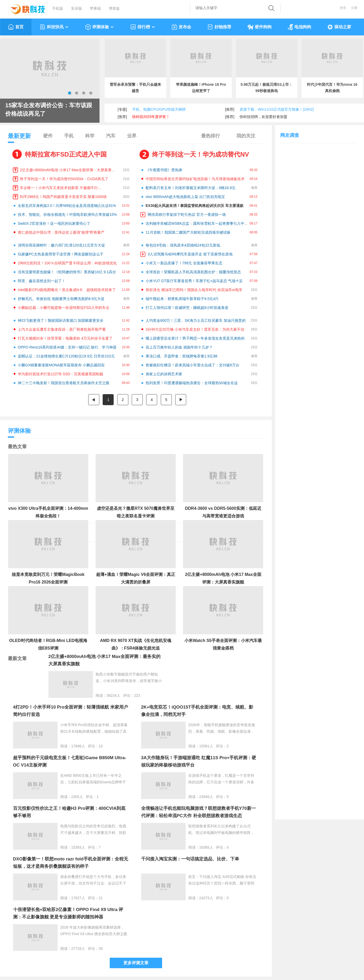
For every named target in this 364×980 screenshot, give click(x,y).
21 (101, 898)
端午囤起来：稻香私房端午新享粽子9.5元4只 (182, 299)
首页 (16, 27)
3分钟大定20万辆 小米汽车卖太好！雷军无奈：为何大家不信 (195, 329)
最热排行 (211, 136)
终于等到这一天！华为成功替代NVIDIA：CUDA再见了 (64, 179)
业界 (132, 136)
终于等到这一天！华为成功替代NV (200, 154)
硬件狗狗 (260, 27)
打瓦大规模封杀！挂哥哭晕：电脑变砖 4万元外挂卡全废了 (65, 338)
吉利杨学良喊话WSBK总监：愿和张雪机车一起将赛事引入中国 (197, 223)
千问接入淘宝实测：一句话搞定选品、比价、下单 (190, 859)
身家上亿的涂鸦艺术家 (164, 374)
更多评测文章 (136, 963)
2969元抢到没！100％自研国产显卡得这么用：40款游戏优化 (67, 263)
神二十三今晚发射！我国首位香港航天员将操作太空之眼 (64, 383)
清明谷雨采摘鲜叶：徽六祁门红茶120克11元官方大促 (61, 245)
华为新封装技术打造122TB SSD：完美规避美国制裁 (60, 374)
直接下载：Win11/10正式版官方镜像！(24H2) (277, 109)
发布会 (181, 27)
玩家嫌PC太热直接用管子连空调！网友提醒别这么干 (61, 254)
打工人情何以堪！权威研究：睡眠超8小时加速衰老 (187, 308)
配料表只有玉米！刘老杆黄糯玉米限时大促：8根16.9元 (191, 188)
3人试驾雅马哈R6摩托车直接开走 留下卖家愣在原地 (190, 254)
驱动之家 (339, 27)
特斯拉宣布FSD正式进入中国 (66, 154)
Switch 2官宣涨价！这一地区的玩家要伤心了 (54, 223)
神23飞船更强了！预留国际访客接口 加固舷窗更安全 (61, 320)
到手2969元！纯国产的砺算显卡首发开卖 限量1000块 (63, 197)
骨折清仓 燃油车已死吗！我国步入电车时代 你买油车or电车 (194, 290)
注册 (354, 8)
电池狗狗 (299, 27)
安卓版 (76, 8)
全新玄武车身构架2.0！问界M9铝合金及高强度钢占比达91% (67, 206)
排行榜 (143, 27)
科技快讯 (54, 27)
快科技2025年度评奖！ (151, 117)
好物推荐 (219, 27)
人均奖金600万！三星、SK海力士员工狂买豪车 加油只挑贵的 (196, 320)
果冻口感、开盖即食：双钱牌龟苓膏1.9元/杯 (182, 356)
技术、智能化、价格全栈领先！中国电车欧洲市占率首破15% (67, 215)
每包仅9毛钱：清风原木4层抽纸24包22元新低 (183, 245)
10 (101, 746)
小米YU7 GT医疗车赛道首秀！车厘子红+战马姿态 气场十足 (194, 281)
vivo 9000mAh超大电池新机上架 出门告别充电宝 (185, 197)
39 (101, 949)
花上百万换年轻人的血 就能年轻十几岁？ (179, 347)
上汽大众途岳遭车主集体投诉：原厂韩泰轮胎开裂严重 (62, 329)
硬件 (48, 136)
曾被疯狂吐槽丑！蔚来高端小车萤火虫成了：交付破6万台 (192, 365)
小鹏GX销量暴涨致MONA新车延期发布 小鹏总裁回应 (61, 365)
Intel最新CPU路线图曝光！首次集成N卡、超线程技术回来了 (67, 290)
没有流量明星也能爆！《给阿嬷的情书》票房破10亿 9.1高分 (67, 272)
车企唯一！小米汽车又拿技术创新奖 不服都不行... (60, 188)
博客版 (114, 8)
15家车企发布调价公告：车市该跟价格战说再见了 (49, 109)
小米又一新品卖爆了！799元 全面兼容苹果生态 (184, 263)
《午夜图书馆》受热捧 (164, 170)
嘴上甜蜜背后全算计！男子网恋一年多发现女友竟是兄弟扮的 (195, 338)
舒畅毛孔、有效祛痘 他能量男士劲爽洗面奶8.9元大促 (61, 299)
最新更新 (19, 138)
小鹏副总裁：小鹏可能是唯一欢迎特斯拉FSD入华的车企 (64, 308)
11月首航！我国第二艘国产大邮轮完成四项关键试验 (188, 232)
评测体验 (100, 27)
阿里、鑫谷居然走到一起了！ (42, 281)
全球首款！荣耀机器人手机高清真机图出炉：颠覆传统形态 (193, 272)
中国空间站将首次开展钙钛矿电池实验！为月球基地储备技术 (195, 179)
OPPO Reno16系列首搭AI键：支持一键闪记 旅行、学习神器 (67, 347)
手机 (69, 136)
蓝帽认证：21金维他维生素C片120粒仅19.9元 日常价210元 (66, 356)
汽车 (111, 136)
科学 (90, 136)
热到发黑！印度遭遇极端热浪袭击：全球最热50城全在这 (192, 383)
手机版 (58, 8)
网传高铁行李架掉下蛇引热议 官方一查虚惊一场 (187, 215)
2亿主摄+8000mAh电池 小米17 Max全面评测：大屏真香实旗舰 (71, 170)
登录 (343, 8)
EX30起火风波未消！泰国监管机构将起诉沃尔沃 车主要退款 (195, 206)
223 (137, 695)
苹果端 (95, 8)
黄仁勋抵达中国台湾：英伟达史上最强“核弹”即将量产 (61, 232)
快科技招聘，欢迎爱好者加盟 (263, 117)
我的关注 (246, 136)
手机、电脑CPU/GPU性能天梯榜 (159, 109)
